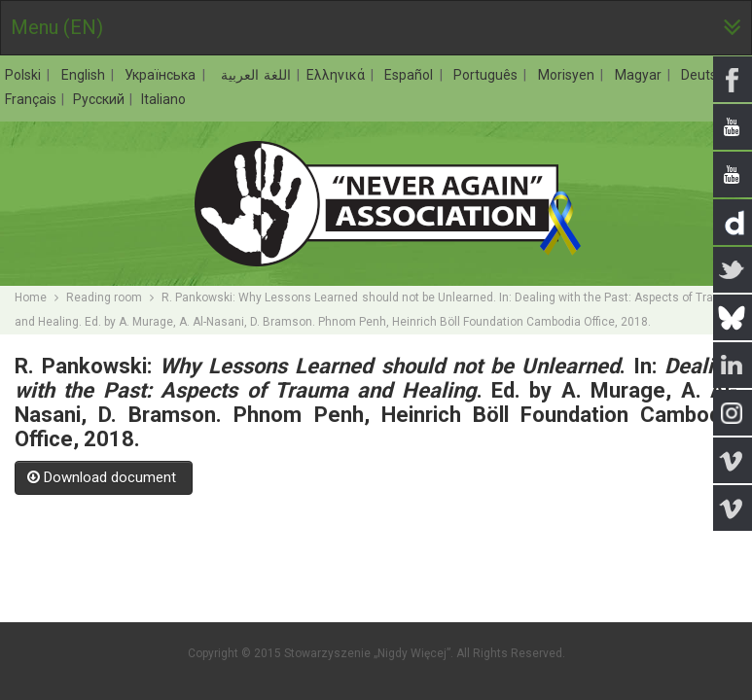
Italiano (163, 99)
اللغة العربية (253, 75)
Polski (25, 75)
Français (32, 99)
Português (488, 75)
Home (31, 297)
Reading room (104, 297)
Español (411, 75)
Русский (100, 99)
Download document (104, 477)
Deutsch (709, 75)
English (86, 75)
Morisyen (569, 75)
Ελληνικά (338, 75)
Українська (162, 75)
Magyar (641, 75)
